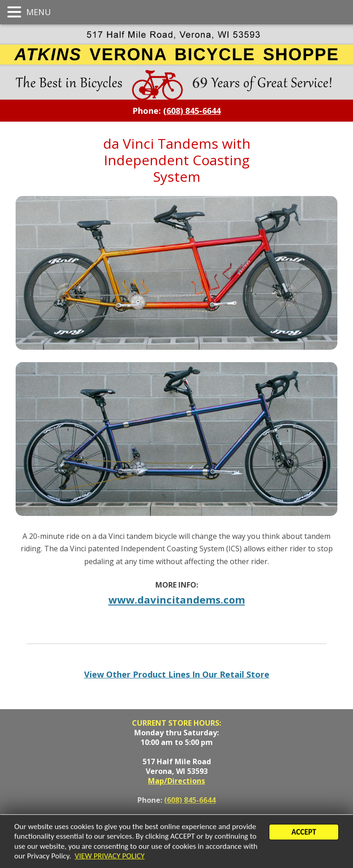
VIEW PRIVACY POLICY (110, 856)
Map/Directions (176, 781)
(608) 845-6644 (190, 800)
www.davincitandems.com (177, 599)
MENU (37, 12)
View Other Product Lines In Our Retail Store (177, 674)
